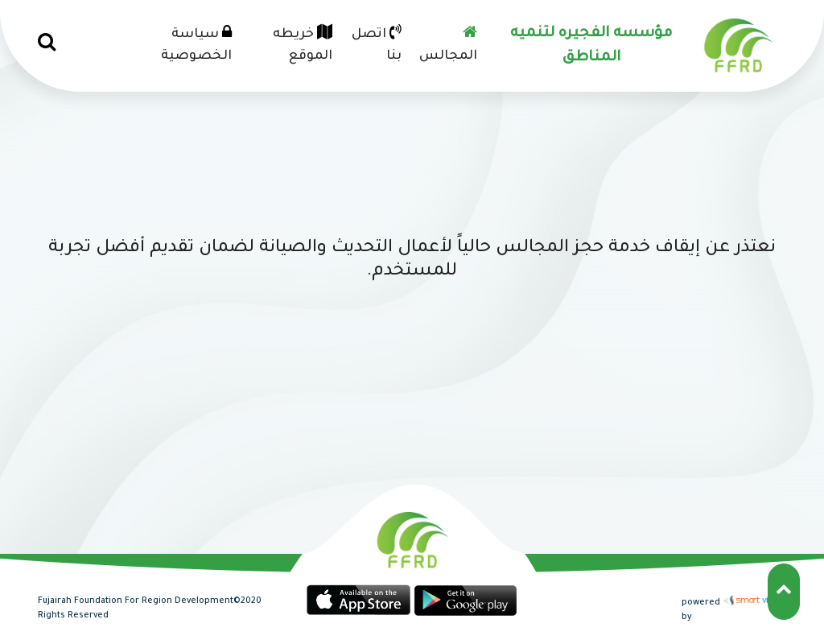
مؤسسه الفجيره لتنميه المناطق (591, 46)
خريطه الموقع (303, 44)
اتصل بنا (377, 44)
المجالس (448, 44)
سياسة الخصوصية (196, 44)
